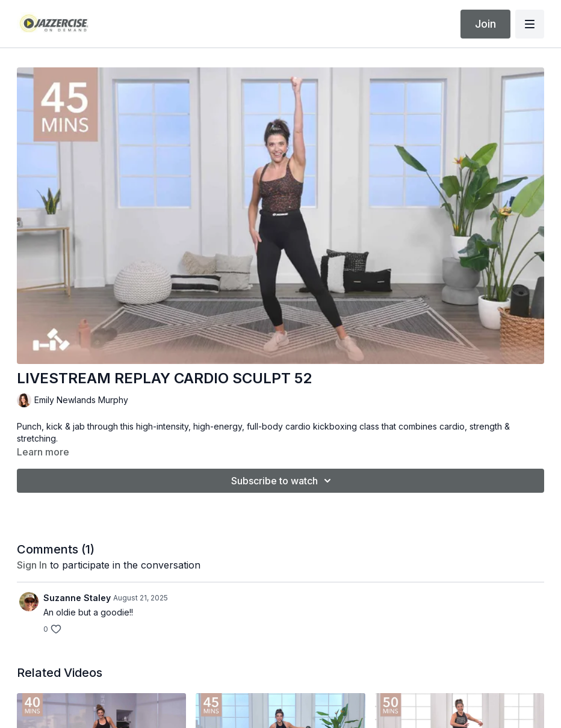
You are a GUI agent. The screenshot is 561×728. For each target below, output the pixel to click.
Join (485, 24)
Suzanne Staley (77, 598)
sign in (32, 565)
